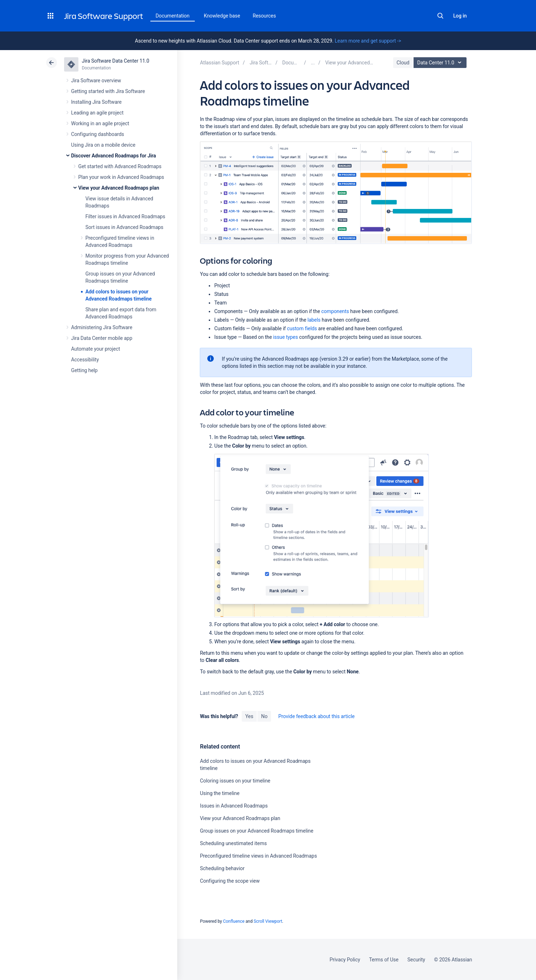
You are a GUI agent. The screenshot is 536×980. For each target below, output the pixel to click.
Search (440, 16)
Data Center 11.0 (441, 63)
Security (416, 960)
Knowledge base (222, 16)
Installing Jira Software (96, 102)
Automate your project (96, 349)
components (335, 311)
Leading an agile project (97, 113)
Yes (249, 716)
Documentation (173, 16)
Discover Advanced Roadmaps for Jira (114, 156)
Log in (460, 16)
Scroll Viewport (268, 921)
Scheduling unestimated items (233, 843)
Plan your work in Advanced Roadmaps (121, 177)
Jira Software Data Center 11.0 (116, 61)
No (264, 716)
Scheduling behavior (222, 868)
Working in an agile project (100, 123)
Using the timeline (219, 793)
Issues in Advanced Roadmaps (234, 806)
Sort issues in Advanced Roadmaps (125, 227)
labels (314, 320)
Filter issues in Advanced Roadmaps (125, 216)
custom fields (302, 328)
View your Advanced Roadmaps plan (119, 188)
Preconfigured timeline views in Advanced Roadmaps (258, 856)
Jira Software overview (96, 81)
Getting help (84, 370)
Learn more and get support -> (368, 41)
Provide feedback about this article (316, 716)
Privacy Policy (345, 960)
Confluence (234, 921)
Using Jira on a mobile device (103, 145)
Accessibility (85, 360)
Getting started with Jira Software (108, 91)
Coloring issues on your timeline (235, 781)
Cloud (403, 63)
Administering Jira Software (102, 327)
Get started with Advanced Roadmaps (120, 166)
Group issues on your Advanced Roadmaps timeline (257, 831)
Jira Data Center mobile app (102, 338)
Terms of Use (384, 960)
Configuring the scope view (230, 881)
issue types (286, 337)
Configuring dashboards (98, 134)
